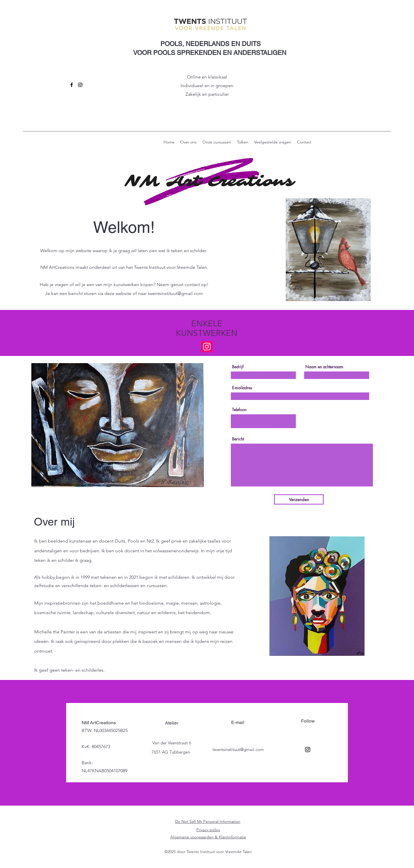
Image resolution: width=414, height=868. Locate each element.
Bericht (238, 439)
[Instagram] (80, 85)
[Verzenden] (299, 499)
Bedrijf (238, 367)
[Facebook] (72, 85)
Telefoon (239, 410)
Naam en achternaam (324, 367)
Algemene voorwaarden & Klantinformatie (208, 837)
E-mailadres (242, 388)
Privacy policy (208, 830)
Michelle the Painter (54, 632)
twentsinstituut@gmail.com (175, 293)
